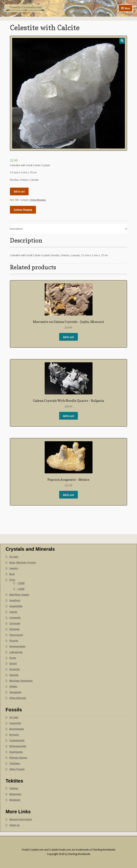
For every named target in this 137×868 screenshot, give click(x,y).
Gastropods (16, 752)
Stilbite (13, 687)
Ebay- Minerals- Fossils (23, 563)
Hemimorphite (17, 646)
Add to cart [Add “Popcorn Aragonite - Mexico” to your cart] (68, 495)
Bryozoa (14, 735)
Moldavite (15, 800)
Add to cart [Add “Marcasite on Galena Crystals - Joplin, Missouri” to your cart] (68, 337)
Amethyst (15, 600)
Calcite (13, 612)
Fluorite (14, 641)
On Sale (14, 557)
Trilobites (15, 763)
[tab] (69, 229)
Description (16, 229)
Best (12, 574)
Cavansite (15, 618)
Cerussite (15, 623)
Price (12, 580)
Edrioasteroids (18, 746)
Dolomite (14, 629)
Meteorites (15, 794)
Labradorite (16, 652)
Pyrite (13, 658)
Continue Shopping (23, 210)
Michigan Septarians (21, 681)
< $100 (21, 583)
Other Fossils (17, 769)
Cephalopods (17, 740)
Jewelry (14, 568)
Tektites (14, 788)
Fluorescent (16, 635)
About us (14, 825)
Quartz (13, 664)
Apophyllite (16, 606)
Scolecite (15, 669)
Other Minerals (38, 200)
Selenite (14, 675)
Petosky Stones (18, 758)
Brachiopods (17, 729)
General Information (21, 819)
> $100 (21, 589)
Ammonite (15, 723)
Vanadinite (15, 692)
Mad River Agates (19, 595)
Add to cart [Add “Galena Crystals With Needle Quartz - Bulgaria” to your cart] (68, 416)
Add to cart (19, 191)
